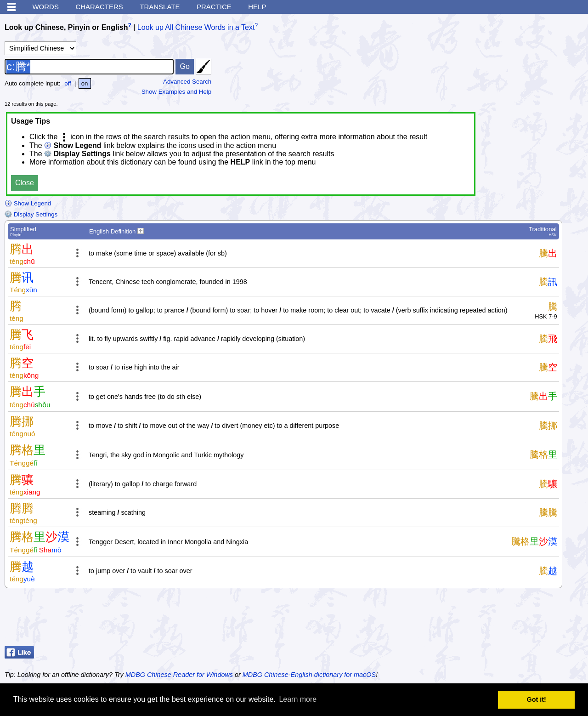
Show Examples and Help (177, 92)
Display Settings (31, 214)
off (68, 83)
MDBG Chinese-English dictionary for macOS (309, 675)
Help (257, 7)
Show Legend (28, 203)
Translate (160, 7)
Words (45, 7)
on (85, 83)
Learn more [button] (298, 699)
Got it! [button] (537, 699)
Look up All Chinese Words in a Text (196, 27)
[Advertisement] (510, 619)
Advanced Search (187, 82)
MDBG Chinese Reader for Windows (179, 675)
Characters (99, 7)
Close (25, 183)
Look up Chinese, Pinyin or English (66, 27)
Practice (214, 7)
